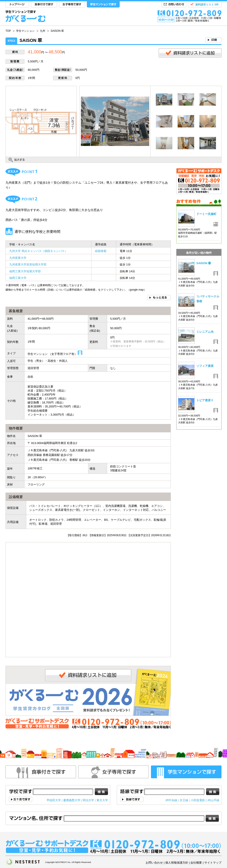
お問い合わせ (174, 5)
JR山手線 (213, 800)
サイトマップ (213, 863)
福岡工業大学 (18, 278)
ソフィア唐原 (205, 366)
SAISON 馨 (204, 263)
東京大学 (102, 800)
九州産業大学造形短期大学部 (28, 264)
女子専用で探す (72, 5)
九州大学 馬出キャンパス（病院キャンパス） (38, 251)
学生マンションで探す (103, 5)
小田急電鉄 (198, 800)
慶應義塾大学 (72, 800)
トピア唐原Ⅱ (205, 400)
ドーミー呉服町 (206, 214)
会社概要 (196, 863)
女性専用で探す (113, 772)
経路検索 (101, 251)
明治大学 (88, 800)
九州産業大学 (18, 258)
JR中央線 (171, 800)
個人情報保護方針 (177, 863)
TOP (17, 5)
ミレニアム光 (205, 332)
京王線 (184, 800)
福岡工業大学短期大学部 (25, 271)
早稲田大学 (54, 800)
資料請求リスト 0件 (207, 5)
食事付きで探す (44, 5)
